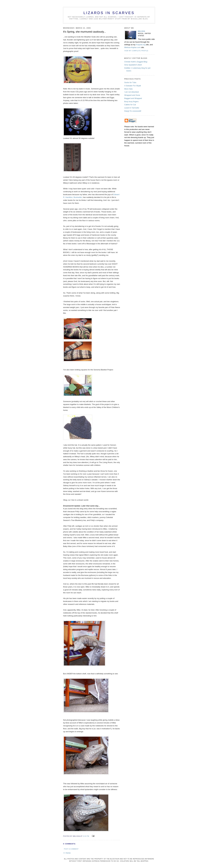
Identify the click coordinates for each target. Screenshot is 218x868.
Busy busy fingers (131, 102)
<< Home (67, 853)
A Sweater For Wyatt (133, 86)
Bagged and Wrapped (133, 98)
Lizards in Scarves (109, 13)
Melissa (142, 31)
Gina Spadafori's (133, 65)
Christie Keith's (136, 62)
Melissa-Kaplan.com (132, 47)
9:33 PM (86, 836)
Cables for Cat (130, 105)
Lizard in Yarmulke (132, 108)
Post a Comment (71, 849)
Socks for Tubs (130, 82)
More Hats (128, 89)
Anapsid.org (141, 45)
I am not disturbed (132, 92)
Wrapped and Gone (132, 95)
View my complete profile (136, 51)
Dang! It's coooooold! (133, 111)
